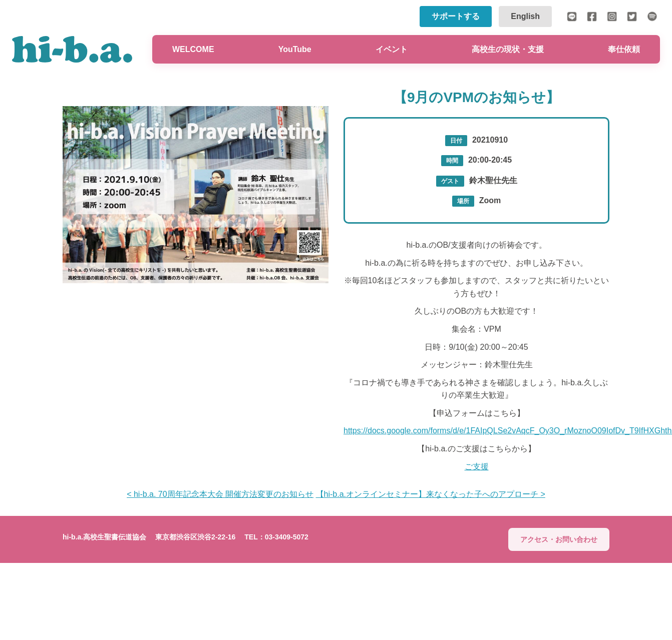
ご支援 (477, 467)
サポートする (456, 16)
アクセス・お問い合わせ (559, 539)
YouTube (295, 49)
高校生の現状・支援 (508, 49)
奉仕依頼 (624, 49)
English (525, 16)
